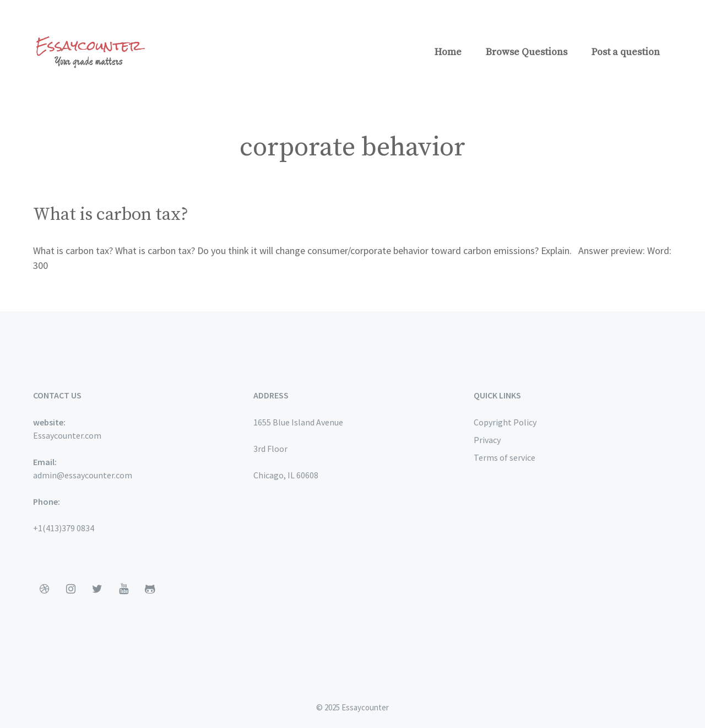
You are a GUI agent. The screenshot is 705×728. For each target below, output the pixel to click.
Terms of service (505, 457)
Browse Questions (527, 52)
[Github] (150, 589)
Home (448, 52)
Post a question (626, 52)
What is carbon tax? (111, 215)
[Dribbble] (44, 589)
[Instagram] (70, 589)
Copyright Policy (505, 422)
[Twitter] (97, 589)
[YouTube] (123, 589)
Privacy (487, 440)
